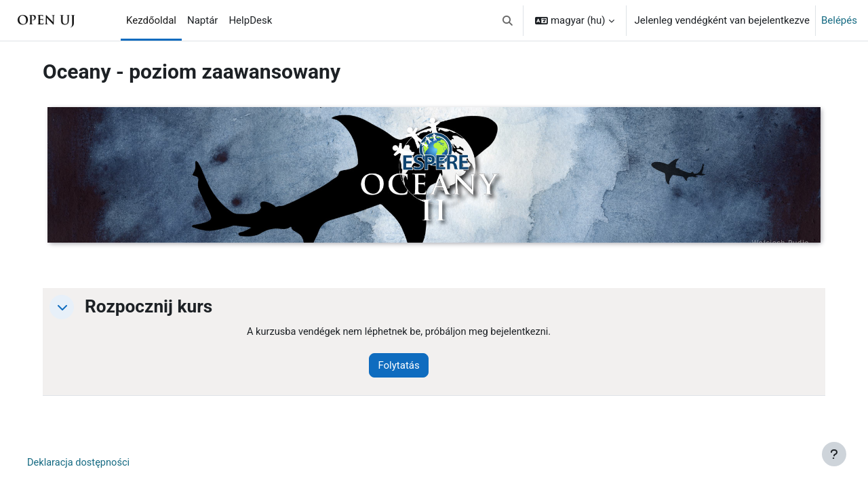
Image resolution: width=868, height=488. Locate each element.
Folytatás (406, 366)
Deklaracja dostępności (85, 464)
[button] (508, 20)
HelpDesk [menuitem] (250, 20)
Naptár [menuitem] (202, 20)
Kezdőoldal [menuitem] (151, 20)
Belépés (839, 20)
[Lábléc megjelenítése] (834, 454)
